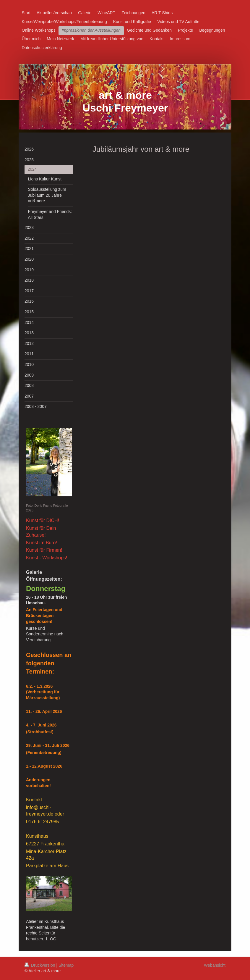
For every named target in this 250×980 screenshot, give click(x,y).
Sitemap (66, 965)
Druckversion (40, 965)
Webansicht (215, 965)
